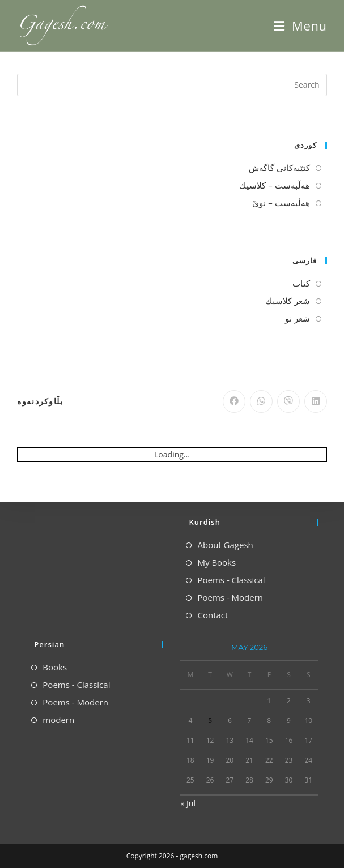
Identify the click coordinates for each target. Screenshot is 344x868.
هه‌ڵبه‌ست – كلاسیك (274, 185)
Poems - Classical (231, 580)
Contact (213, 615)
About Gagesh (225, 545)
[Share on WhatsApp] (261, 401)
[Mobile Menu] (300, 25)
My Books (216, 562)
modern (58, 720)
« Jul (188, 803)
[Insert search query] (172, 85)
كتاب (301, 283)
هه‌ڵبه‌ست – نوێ (281, 203)
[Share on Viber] (288, 401)
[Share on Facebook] (234, 401)
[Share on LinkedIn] (316, 401)
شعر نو (298, 318)
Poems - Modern (230, 597)
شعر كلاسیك (288, 301)
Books (55, 667)
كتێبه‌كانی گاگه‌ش (279, 168)
